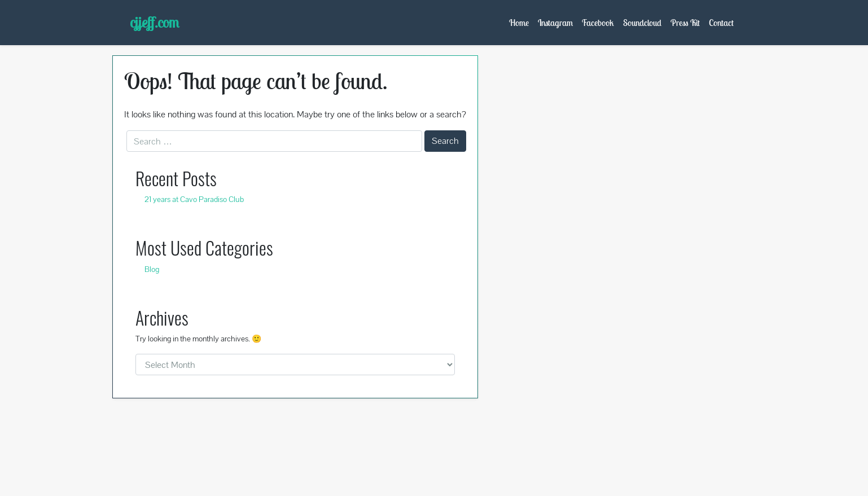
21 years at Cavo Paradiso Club (194, 199)
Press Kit (685, 23)
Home (519, 23)
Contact (721, 23)
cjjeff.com (154, 22)
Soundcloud (642, 23)
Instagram (555, 23)
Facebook (598, 23)
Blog (152, 269)
